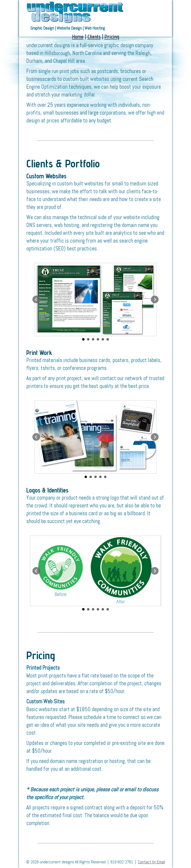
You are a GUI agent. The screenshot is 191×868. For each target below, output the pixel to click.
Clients (94, 37)
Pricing (112, 37)
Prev (36, 300)
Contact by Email (151, 862)
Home (78, 37)
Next (155, 300)
